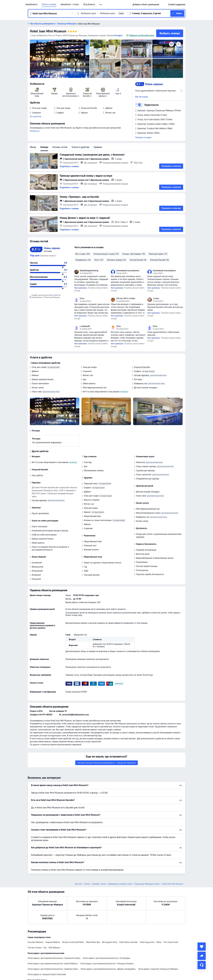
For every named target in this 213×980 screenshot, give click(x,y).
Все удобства (36, 117)
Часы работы (37, 475)
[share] (202, 956)
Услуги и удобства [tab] (80, 147)
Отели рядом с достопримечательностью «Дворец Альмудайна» (108, 969)
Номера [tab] (44, 147)
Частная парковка (141, 375)
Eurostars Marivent (35, 942)
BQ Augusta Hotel (110, 942)
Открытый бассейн (142, 367)
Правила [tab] (98, 147)
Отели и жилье (49, 4)
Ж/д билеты (89, 4)
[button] (101, 5)
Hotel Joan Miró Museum (48, 31)
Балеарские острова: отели (120, 884)
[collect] (202, 947)
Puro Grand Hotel (171, 942)
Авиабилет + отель (70, 4)
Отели (87, 884)
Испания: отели (99, 884)
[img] (60, 59)
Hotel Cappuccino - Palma (151, 942)
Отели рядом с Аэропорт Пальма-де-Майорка (158, 969)
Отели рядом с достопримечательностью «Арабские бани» (53, 969)
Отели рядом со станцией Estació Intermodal (47, 974)
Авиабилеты (32, 4)
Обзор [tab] (33, 147)
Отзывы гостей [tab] (60, 147)
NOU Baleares (54, 948)
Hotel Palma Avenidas (128, 942)
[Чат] (202, 965)
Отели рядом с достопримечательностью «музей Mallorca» (53, 964)
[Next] (182, 411)
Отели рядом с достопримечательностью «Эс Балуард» (107, 958)
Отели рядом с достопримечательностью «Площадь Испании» (107, 964)
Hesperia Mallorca (53, 942)
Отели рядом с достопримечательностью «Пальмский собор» (54, 958)
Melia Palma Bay (93, 942)
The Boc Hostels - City (37, 948)
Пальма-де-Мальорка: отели (147, 884)
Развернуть (35, 131)
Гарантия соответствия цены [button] (142, 35)
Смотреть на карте (143, 137)
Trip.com (78, 884)
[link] (146, 4)
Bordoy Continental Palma (73, 942)
